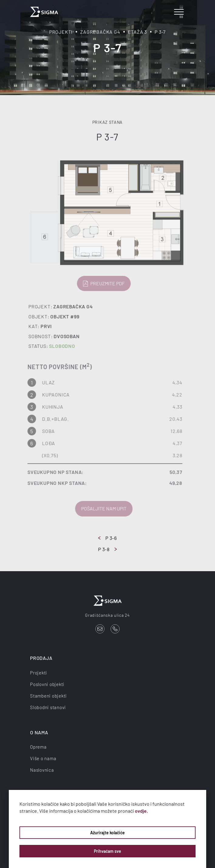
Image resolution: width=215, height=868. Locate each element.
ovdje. (141, 811)
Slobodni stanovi (48, 707)
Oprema (38, 747)
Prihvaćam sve (107, 851)
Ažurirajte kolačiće (107, 833)
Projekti (61, 32)
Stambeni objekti (48, 696)
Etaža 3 (138, 32)
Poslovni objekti (47, 684)
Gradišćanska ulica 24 (107, 615)
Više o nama (43, 758)
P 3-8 (107, 549)
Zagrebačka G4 (100, 32)
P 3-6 (107, 538)
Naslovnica (42, 770)
